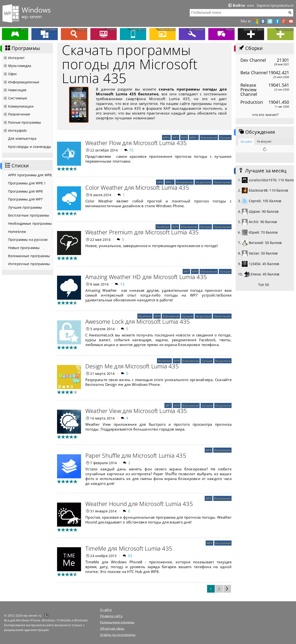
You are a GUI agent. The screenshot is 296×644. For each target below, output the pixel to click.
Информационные (24, 82)
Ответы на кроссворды (118, 635)
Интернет (16, 58)
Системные (18, 98)
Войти (236, 5)
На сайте (246, 142)
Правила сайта (111, 616)
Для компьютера (22, 138)
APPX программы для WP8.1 (30, 175)
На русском (203, 182)
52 (130, 556)
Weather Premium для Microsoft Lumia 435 (142, 232)
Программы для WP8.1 (27, 183)
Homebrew (17, 232)
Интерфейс (18, 131)
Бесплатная (223, 543)
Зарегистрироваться (275, 5)
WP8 (184, 137)
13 (122, 284)
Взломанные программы (29, 256)
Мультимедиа (20, 66)
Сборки (250, 48)
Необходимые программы (30, 223)
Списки (17, 166)
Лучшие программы (25, 207)
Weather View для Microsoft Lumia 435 (136, 411)
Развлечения (19, 114)
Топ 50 (264, 285)
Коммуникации (21, 106)
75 (131, 150)
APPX (166, 137)
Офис (13, 74)
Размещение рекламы (117, 622)
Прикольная (222, 182)
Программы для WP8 (25, 191)
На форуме (264, 141)
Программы (22, 48)
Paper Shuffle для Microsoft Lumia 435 (136, 455)
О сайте (106, 610)
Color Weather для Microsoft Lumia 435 (137, 187)
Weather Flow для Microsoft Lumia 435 (136, 143)
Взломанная (209, 137)
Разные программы (25, 122)
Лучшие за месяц (262, 171)
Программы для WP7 (25, 199)
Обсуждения (256, 132)
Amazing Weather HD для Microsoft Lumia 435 (146, 277)
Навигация (17, 90)
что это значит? (265, 115)
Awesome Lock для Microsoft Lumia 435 (138, 321)
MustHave (163, 227)
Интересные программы (29, 264)
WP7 (175, 137)
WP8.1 (194, 137)
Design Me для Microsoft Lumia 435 (132, 366)
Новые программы (24, 248)
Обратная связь (112, 628)
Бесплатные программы (29, 215)
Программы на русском (28, 240)
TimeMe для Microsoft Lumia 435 (129, 548)
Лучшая (225, 137)
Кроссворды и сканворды (30, 147)
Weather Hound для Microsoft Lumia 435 (139, 504)
